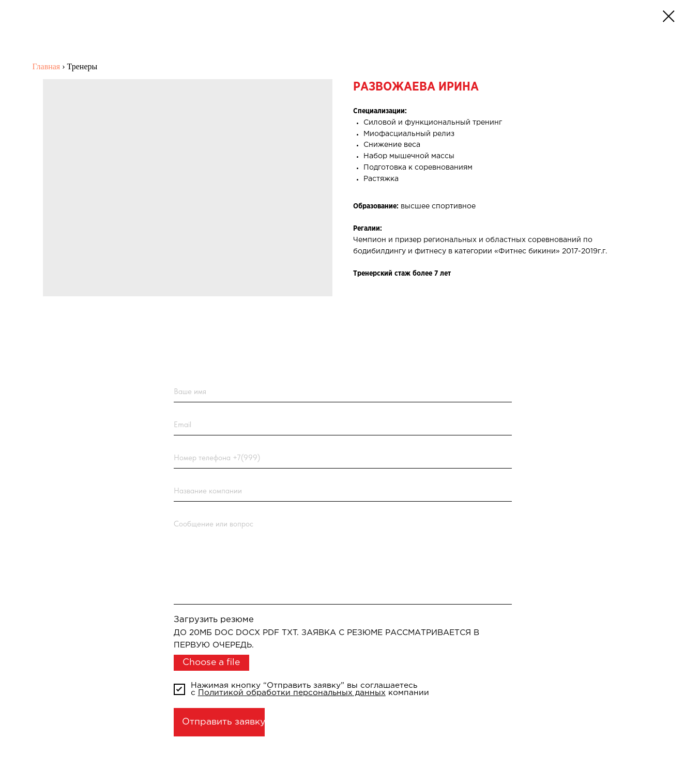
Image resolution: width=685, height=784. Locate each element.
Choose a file (211, 662)
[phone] (343, 458)
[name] (343, 391)
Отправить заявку (223, 722)
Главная (47, 66)
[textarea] (343, 559)
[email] (343, 425)
